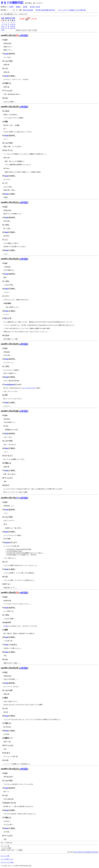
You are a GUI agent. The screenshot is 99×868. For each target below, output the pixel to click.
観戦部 (18, 7)
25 (8, 28)
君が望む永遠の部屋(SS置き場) (45, 10)
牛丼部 (11, 7)
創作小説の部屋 (28, 10)
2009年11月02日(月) (10, 107)
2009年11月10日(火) (10, 769)
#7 (3, 91)
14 (14, 24)
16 (4, 26)
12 (11, 24)
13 (13, 24)
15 (2, 26)
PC (6, 318)
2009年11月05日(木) (10, 344)
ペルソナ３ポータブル (29, 388)
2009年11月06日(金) (10, 411)
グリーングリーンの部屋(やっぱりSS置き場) (72, 10)
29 (2, 30)
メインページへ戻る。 (8, 862)
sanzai (7, 384)
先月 (3, 18)
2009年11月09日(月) (10, 668)
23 (4, 28)
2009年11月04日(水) (10, 259)
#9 (3, 485)
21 (14, 26)
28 (14, 28)
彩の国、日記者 (35, 7)
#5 (3, 76)
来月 (14, 18)
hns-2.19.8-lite (78, 852)
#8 (3, 98)
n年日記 (24, 36)
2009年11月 (8, 18)
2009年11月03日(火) (10, 202)
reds (6, 645)
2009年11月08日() (10, 593)
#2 (3, 54)
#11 (4, 753)
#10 (4, 745)
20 (13, 26)
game (12, 384)
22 (2, 28)
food (6, 54)
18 (8, 26)
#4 (3, 68)
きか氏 (6, 626)
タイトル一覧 (5, 856)
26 (11, 28)
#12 (4, 760)
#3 (3, 61)
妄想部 (25, 7)
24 (6, 28)
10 (6, 24)
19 (11, 26)
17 (6, 26)
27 (13, 28)
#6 (3, 83)
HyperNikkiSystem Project (91, 852)
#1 (3, 40)
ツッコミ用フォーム (7, 859)
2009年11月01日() (10, 36)
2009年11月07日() (10, 498)
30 (4, 30)
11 (9, 24)
